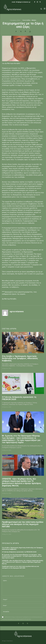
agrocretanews (17, 312)
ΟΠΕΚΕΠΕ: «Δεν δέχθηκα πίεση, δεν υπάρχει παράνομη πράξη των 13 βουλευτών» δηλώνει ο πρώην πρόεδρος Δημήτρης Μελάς (22, 482)
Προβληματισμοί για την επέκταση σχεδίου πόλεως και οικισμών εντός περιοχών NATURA (23, 524)
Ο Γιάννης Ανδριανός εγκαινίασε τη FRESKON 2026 (19, 398)
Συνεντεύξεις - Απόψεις (29, 20)
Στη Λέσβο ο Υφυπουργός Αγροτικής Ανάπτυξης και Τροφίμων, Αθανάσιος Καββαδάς (20, 358)
